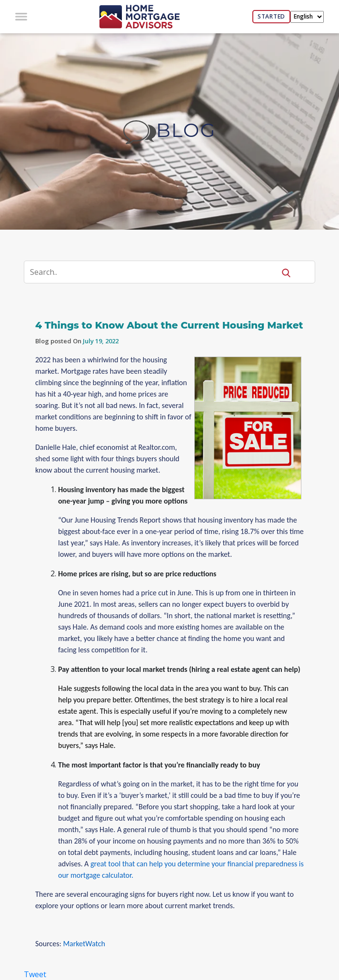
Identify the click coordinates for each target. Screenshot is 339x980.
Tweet (35, 974)
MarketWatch (84, 944)
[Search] (155, 272)
